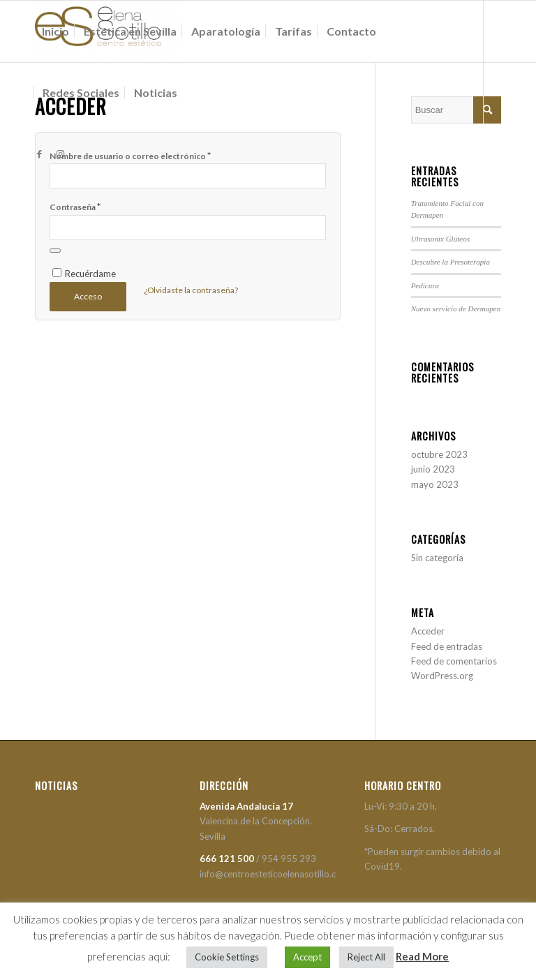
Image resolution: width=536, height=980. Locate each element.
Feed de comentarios (454, 661)
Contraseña (75, 207)
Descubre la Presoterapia (451, 262)
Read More (422, 956)
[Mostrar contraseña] (55, 251)
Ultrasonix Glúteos (440, 239)
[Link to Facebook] (39, 154)
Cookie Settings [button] (227, 957)
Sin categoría (437, 558)
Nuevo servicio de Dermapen (456, 309)
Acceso (88, 296)
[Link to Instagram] (60, 154)
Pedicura (425, 285)
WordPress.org (442, 676)
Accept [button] (307, 957)
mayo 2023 (435, 484)
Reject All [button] (366, 957)
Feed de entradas (447, 646)
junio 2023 (433, 469)
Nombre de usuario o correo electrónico (130, 156)
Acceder (428, 631)
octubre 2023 (439, 454)
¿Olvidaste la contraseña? (191, 290)
